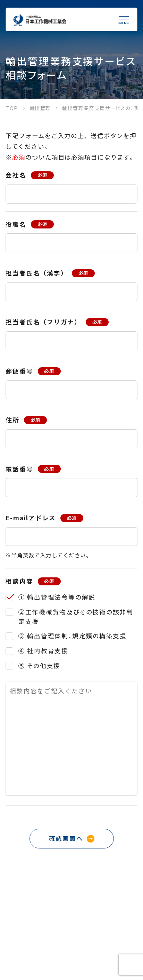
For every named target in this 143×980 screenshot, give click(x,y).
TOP (12, 108)
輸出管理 (40, 108)
